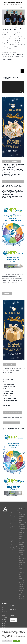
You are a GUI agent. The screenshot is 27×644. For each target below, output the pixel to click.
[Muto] (20, 92)
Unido (4, 58)
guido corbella (15, 54)
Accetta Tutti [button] (16, 641)
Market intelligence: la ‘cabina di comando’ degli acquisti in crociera (14, 429)
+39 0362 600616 (4, 624)
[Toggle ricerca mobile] (21, 7)
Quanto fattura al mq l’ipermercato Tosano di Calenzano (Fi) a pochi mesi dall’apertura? (12, 171)
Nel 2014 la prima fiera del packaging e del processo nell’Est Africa (13, 29)
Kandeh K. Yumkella (7, 56)
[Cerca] (22, 71)
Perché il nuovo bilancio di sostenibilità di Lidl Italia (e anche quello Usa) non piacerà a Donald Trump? (13, 166)
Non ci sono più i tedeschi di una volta (12, 417)
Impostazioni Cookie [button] (7, 641)
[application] (13, 87)
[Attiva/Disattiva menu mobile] (24, 7)
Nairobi (13, 56)
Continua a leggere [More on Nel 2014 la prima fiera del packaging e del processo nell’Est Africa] (6, 60)
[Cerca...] (11, 71)
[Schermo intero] (22, 92)
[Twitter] (15, 609)
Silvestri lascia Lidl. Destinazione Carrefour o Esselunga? (11, 175)
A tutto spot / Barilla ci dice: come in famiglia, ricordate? (12, 197)
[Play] (4, 92)
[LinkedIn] (11, 609)
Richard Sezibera (19, 56)
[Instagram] (13, 609)
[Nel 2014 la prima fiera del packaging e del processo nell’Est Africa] (13, 17)
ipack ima (21, 54)
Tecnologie (5, 54)
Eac (11, 54)
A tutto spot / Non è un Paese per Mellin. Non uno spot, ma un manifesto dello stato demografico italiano (13, 187)
